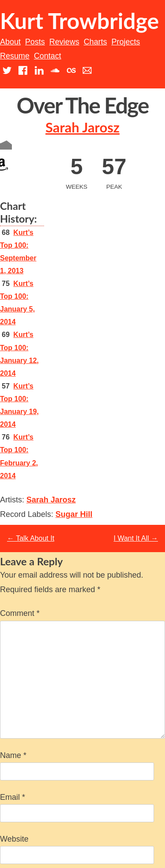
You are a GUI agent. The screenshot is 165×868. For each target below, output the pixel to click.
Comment (20, 613)
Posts (35, 42)
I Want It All (136, 538)
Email (13, 797)
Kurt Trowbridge (79, 21)
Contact (48, 56)
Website (14, 839)
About (10, 42)
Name (13, 755)
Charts (95, 42)
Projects (126, 42)
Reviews (64, 42)
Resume (15, 56)
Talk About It (31, 538)
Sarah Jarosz (82, 127)
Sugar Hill (74, 514)
